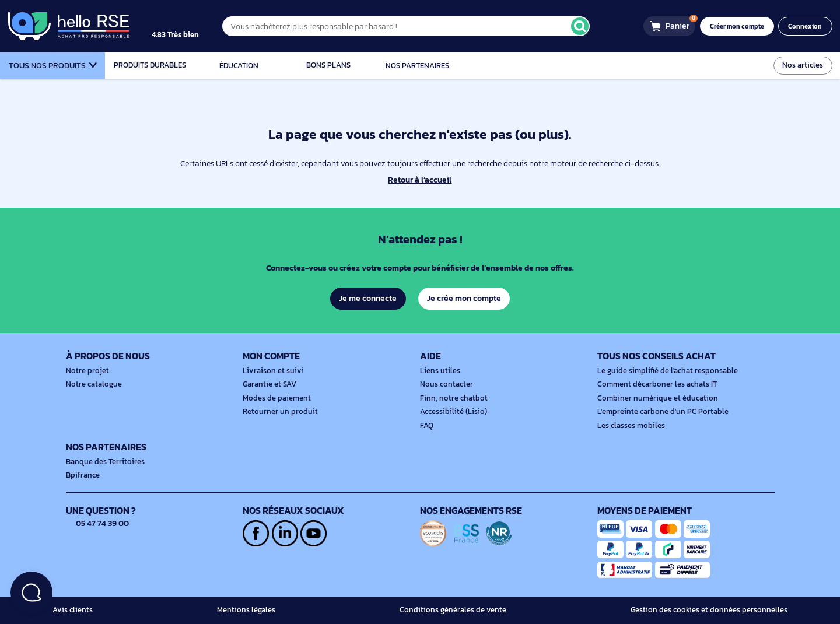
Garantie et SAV (268, 384)
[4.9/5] (187, 26)
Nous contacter (445, 384)
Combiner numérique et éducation (654, 398)
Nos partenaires (417, 66)
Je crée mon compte (464, 298)
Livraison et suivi (270, 371)
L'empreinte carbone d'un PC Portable (659, 412)
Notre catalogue (92, 384)
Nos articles (804, 65)
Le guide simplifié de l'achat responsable (663, 371)
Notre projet (86, 371)
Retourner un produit (277, 412)
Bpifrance (82, 475)
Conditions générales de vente (459, 610)
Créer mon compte (741, 26)
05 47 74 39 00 (98, 523)
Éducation (239, 66)
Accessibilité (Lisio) (452, 412)
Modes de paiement (275, 398)
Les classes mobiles (629, 426)
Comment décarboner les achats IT (654, 384)
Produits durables (150, 65)
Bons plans (328, 65)
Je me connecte (367, 298)
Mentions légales (249, 610)
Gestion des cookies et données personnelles (714, 610)
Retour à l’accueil (420, 180)
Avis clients (71, 610)
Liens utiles (439, 371)
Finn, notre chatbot (451, 398)
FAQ (427, 426)
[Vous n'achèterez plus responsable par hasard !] (417, 26)
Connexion (806, 26)
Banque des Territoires (103, 462)
